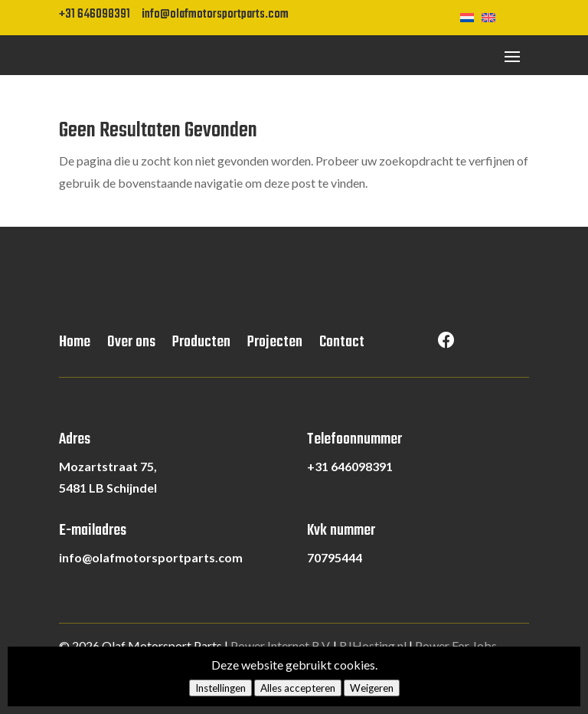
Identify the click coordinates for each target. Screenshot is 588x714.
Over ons (131, 346)
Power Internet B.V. (281, 645)
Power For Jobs (456, 645)
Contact (342, 346)
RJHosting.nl (373, 645)
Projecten (275, 346)
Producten (201, 346)
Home (75, 346)
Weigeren (372, 688)
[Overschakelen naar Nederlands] (471, 16)
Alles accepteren (298, 688)
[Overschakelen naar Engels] (492, 16)
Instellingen (220, 688)
